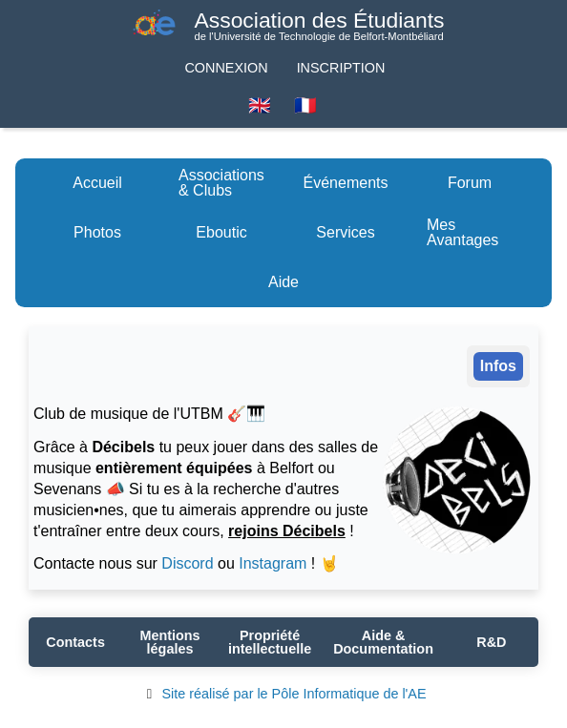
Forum (470, 183)
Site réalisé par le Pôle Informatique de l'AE (283, 694)
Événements (346, 183)
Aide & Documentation (383, 642)
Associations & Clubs (221, 183)
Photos (97, 232)
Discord (187, 563)
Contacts (75, 642)
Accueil (97, 183)
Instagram (273, 563)
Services (345, 232)
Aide (283, 282)
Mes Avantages (462, 232)
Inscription (341, 68)
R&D (491, 642)
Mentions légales (169, 642)
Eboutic (221, 232)
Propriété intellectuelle (270, 642)
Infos (498, 366)
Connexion (226, 68)
